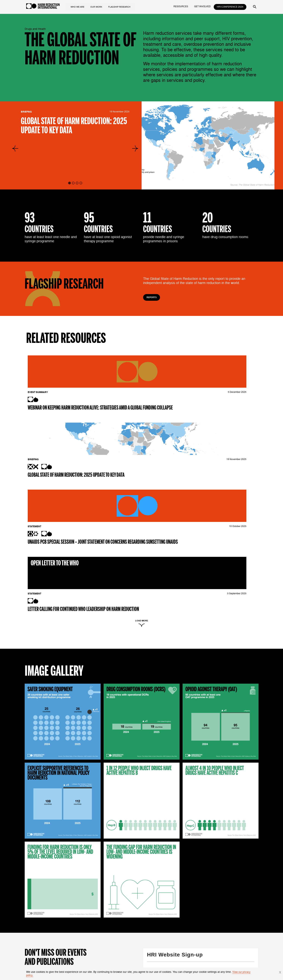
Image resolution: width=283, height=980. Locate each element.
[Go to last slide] (15, 148)
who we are (81, 7)
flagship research (125, 7)
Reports (152, 297)
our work (101, 7)
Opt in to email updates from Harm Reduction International (228, 814)
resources (181, 7)
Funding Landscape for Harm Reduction (187, 927)
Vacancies (90, 935)
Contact (89, 931)
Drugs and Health (134, 919)
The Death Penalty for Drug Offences (185, 919)
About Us (89, 923)
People (88, 927)
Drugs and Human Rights (139, 923)
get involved (202, 7)
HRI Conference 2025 (230, 7)
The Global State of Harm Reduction (185, 923)
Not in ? (152, 844)
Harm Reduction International (181, 857)
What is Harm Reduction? (99, 919)
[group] (208, 145)
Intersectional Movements (139, 931)
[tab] (69, 183)
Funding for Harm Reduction (140, 927)
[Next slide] (135, 148)
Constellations (132, 951)
